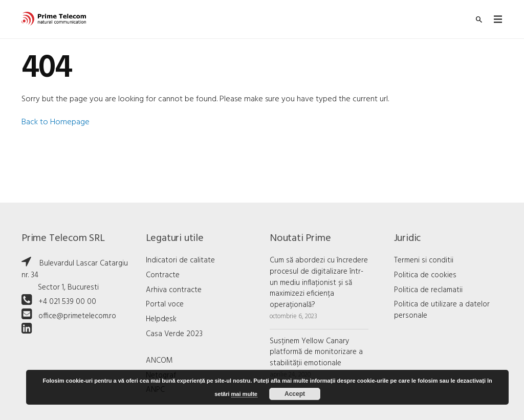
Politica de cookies (425, 275)
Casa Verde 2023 (174, 334)
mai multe (244, 394)
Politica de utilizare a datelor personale (442, 310)
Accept (295, 394)
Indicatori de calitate (180, 260)
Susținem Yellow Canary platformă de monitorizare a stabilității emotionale (316, 352)
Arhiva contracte (174, 290)
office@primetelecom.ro (77, 316)
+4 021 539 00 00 (67, 302)
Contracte (163, 275)
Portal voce (165, 304)
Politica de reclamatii (428, 290)
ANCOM (159, 361)
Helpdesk (161, 319)
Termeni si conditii (424, 260)
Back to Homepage (56, 122)
